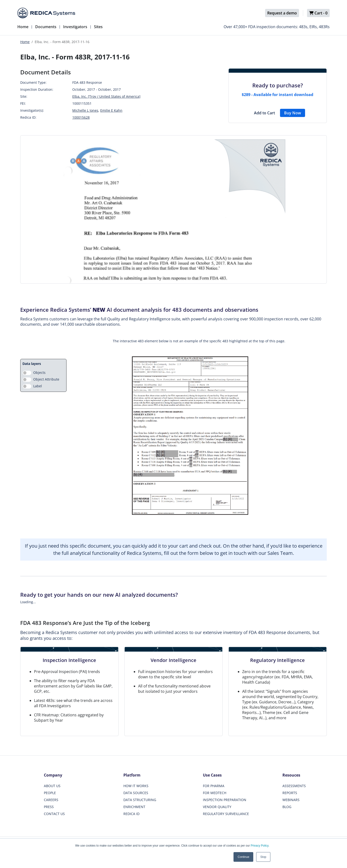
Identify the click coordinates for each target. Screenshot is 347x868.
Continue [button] (243, 857)
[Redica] (46, 13)
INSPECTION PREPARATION (225, 800)
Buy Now (293, 113)
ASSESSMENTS (294, 786)
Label (38, 386)
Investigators (75, 27)
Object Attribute (46, 379)
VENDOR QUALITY (217, 807)
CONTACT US (54, 814)
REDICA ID (131, 814)
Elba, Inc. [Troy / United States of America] (106, 96)
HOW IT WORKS (136, 786)
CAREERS (51, 800)
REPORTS (290, 793)
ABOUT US (52, 786)
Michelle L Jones (85, 110)
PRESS (49, 807)
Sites (98, 27)
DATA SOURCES (136, 793)
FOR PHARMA (214, 786)
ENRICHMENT (134, 807)
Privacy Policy (260, 846)
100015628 (81, 117)
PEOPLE (50, 793)
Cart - (318, 13)
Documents (46, 27)
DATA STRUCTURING (140, 800)
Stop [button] (263, 857)
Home (23, 27)
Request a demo (282, 13)
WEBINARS (291, 800)
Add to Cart (264, 113)
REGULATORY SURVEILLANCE (226, 814)
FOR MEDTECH (215, 793)
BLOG (287, 807)
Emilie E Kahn (111, 110)
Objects (39, 372)
